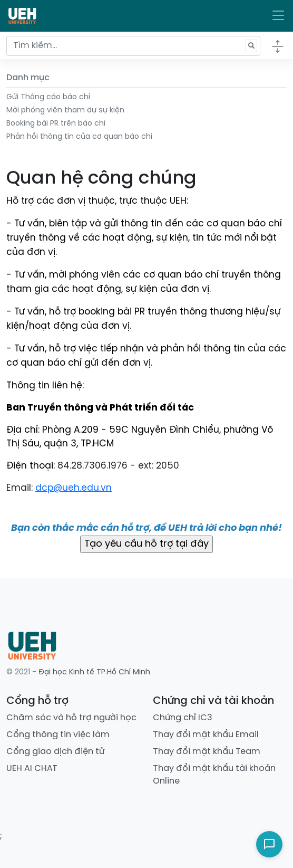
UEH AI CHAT (32, 769)
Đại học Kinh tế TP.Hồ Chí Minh (94, 673)
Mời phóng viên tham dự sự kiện (65, 111)
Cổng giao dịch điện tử (55, 752)
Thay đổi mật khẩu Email (206, 735)
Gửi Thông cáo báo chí (48, 97)
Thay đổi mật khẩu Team (207, 752)
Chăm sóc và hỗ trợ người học (71, 718)
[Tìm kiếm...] (133, 46)
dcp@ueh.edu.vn (74, 488)
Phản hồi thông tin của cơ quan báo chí (79, 137)
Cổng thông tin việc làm (58, 735)
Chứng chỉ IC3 (183, 718)
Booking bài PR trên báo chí (56, 124)
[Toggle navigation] (278, 16)
